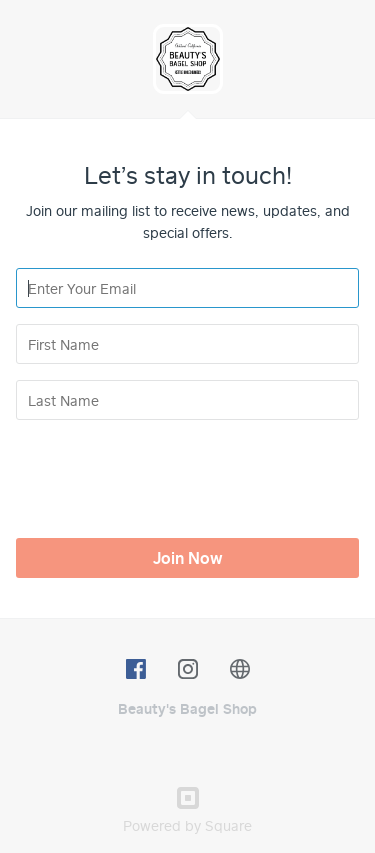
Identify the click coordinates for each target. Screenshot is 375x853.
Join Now (188, 558)
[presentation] (168, 475)
